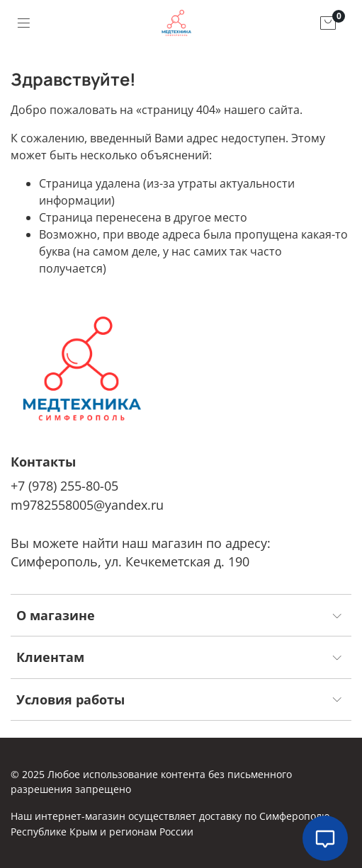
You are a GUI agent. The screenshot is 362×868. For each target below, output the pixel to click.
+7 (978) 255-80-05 (64, 486)
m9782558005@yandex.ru (87, 505)
